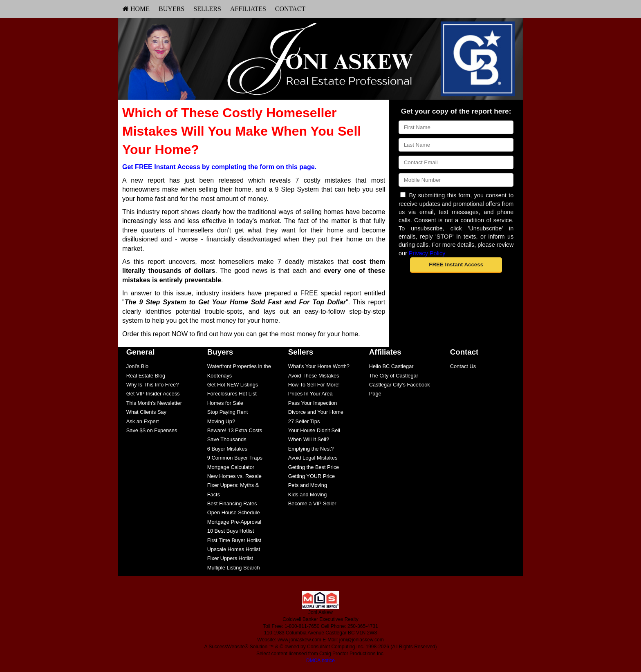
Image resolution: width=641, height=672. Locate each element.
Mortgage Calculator (231, 467)
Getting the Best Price (314, 467)
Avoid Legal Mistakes (313, 458)
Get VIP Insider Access (153, 394)
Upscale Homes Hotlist (234, 549)
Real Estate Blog (146, 376)
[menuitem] (136, 9)
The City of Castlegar (394, 376)
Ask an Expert (143, 421)
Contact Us (463, 366)
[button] (456, 265)
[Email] (456, 162)
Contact (290, 9)
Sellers (207, 9)
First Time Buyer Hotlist (234, 540)
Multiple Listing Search (234, 568)
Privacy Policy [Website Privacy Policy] (427, 253)
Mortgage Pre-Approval (234, 522)
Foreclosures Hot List (232, 394)
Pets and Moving (308, 485)
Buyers (171, 9)
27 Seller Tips (304, 421)
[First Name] (456, 127)
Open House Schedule (234, 512)
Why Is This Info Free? (153, 385)
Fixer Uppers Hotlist (230, 558)
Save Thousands (227, 439)
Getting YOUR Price (312, 476)
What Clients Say (146, 412)
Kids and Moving (308, 495)
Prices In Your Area (310, 394)
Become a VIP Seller (312, 503)
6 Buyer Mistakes (227, 449)
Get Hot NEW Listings (233, 385)
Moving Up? (221, 421)
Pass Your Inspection (313, 403)
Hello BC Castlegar (391, 366)
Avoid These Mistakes (314, 376)
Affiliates (248, 9)
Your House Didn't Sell (314, 430)
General (141, 352)
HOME (136, 9)
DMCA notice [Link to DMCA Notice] (320, 661)
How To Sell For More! (314, 385)
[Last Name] (456, 145)
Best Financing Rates (232, 503)
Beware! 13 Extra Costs (235, 430)
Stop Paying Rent (228, 412)
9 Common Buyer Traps (235, 458)
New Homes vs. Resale (234, 476)
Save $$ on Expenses (152, 430)
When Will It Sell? (309, 439)
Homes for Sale (225, 403)
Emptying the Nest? (311, 449)
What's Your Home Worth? (319, 366)
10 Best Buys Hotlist (231, 531)
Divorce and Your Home (316, 412)
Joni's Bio (137, 366)
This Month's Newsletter (154, 403)
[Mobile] (456, 180)
